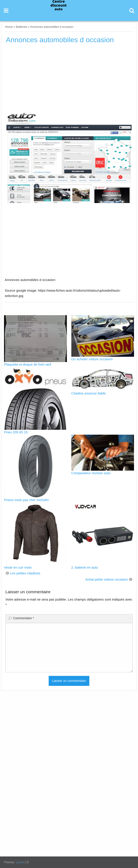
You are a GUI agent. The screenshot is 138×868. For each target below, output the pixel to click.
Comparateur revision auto (91, 473)
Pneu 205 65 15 (16, 432)
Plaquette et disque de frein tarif (28, 364)
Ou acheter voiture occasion (92, 359)
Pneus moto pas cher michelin (26, 500)
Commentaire (23, 618)
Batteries (22, 27)
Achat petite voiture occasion (107, 579)
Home (9, 27)
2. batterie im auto (85, 567)
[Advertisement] (69, 80)
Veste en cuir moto (18, 567)
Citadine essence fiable (89, 393)
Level (20, 862)
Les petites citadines (25, 573)
